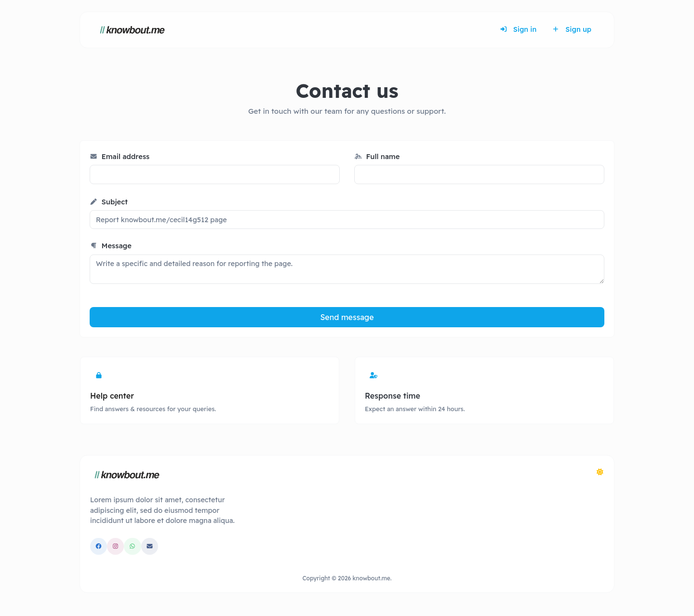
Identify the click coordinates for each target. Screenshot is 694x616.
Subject (109, 202)
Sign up (572, 29)
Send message (347, 317)
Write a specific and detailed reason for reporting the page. (347, 269)
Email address (120, 156)
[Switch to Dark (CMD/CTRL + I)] (600, 472)
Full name (377, 156)
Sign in (518, 29)
